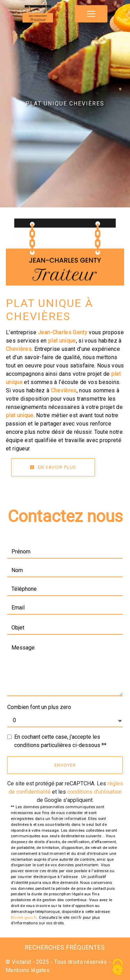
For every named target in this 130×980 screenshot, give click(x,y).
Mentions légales (28, 970)
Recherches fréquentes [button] (65, 948)
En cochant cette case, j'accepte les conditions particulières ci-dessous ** (60, 741)
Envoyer (65, 765)
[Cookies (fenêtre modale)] (118, 968)
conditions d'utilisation (94, 792)
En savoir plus (53, 467)
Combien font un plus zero (39, 707)
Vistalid (21, 962)
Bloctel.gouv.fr (24, 918)
